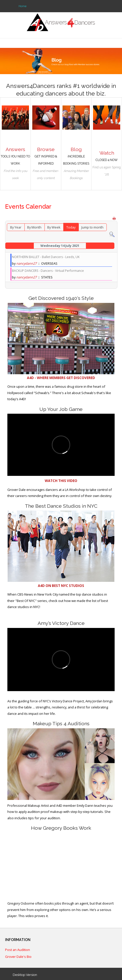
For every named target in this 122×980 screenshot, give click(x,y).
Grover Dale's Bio (18, 957)
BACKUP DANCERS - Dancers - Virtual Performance (48, 271)
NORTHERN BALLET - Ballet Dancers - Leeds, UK (46, 257)
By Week (54, 227)
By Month (34, 227)
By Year (16, 227)
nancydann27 (26, 263)
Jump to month (92, 227)
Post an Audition (18, 950)
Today (71, 227)
